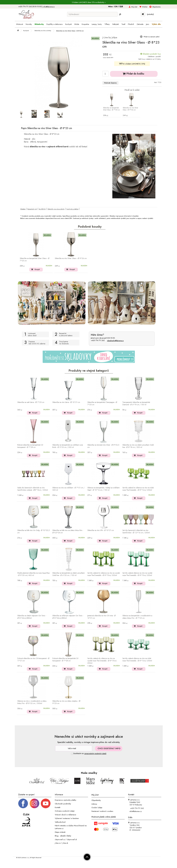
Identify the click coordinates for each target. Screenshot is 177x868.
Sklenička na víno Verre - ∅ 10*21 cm (66, 402)
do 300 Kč (42, 209)
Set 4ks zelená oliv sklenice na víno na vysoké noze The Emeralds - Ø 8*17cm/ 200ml (102, 661)
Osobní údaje (97, 808)
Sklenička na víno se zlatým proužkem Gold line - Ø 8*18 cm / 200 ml (138, 446)
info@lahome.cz (49, 7)
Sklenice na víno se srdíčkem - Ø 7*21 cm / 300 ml (68, 489)
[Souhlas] (72, 754)
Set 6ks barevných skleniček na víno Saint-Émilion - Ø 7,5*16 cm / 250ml (136, 532)
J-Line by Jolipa (110, 37)
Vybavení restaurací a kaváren (67, 818)
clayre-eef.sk (72, 839)
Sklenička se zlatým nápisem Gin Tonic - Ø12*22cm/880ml (32, 617)
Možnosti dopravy (110, 83)
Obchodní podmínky (63, 804)
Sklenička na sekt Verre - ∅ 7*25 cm (31, 402)
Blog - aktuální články (63, 836)
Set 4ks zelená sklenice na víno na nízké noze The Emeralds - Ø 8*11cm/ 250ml (137, 660)
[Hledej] (120, 14)
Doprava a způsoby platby (66, 800)
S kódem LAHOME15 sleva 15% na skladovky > (89, 2)
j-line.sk (65, 843)
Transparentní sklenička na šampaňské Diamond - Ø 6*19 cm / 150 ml (136, 404)
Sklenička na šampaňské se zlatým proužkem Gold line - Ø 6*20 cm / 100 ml (69, 574)
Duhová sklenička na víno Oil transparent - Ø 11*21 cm (33, 660)
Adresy (94, 804)
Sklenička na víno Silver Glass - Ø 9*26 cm (130, 109)
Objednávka (156, 7)
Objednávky (96, 800)
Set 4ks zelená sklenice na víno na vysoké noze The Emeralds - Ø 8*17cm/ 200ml (137, 574)
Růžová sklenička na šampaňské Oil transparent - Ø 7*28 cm (30, 446)
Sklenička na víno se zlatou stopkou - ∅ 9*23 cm (66, 702)
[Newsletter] (74, 748)
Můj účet (134, 7)
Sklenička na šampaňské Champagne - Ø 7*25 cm (102, 404)
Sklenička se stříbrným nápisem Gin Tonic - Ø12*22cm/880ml (68, 617)
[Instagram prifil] (34, 803)
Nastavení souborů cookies (102, 811)
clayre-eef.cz (60, 839)
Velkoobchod (60, 822)
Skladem (23, 209)
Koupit (37, 269)
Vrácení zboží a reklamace (65, 815)
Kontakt (58, 807)
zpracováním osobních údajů (95, 754)
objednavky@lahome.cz (115, 341)
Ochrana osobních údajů (65, 811)
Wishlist (145, 7)
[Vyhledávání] (92, 14)
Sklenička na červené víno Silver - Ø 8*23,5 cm (103, 446)
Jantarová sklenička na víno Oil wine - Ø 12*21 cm (102, 617)
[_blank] (46, 803)
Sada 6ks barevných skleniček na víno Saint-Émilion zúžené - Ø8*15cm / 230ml (33, 489)
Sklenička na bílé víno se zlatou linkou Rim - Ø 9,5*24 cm (68, 532)
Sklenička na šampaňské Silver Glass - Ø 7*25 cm (111, 109)
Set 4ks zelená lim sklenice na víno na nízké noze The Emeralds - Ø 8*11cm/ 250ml (138, 489)
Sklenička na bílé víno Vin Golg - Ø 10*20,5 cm (33, 532)
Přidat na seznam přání (151, 37)
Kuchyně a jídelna (72, 209)
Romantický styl (32, 209)
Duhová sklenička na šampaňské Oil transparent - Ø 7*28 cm (65, 660)
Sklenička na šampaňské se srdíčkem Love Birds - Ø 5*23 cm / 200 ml (68, 446)
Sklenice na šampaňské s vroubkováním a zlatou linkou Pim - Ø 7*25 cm (137, 617)
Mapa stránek (60, 832)
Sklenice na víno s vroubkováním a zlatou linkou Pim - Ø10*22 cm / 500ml (32, 702)
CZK (116, 7)
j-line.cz (58, 843)
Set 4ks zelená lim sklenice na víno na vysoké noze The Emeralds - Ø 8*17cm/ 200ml (104, 574)
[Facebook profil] (23, 803)
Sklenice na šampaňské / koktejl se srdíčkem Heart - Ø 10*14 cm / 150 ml (103, 489)
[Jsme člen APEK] (26, 820)
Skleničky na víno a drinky (56, 209)
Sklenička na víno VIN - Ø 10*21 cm (101, 530)
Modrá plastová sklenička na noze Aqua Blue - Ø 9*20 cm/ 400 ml (33, 574)
